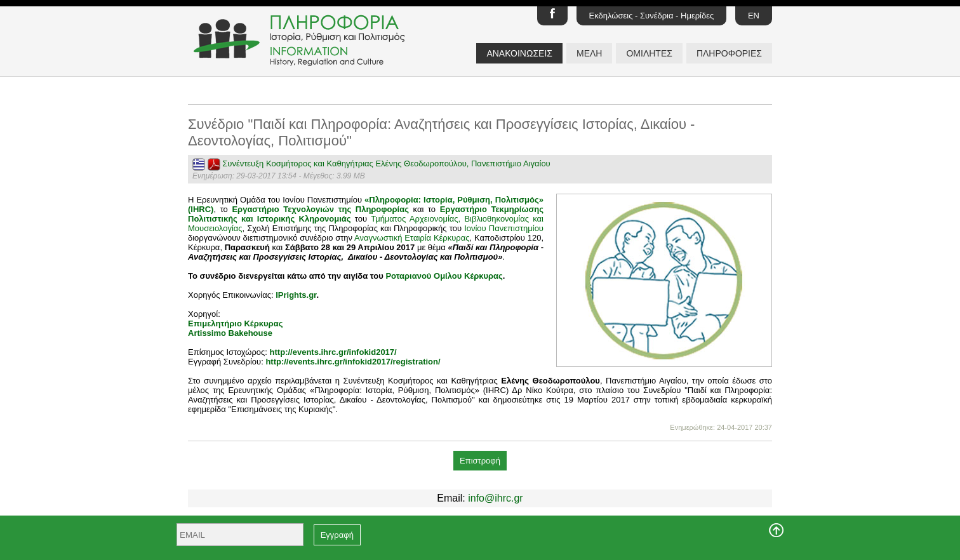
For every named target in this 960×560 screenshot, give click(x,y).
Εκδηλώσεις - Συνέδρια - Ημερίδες (652, 16)
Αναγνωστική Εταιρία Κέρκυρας (412, 238)
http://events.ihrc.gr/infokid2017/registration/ (353, 362)
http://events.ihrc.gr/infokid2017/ (333, 352)
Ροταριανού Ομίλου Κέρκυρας (444, 276)
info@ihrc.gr (496, 498)
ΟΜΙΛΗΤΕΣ (649, 53)
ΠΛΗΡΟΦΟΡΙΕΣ (729, 53)
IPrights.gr (296, 295)
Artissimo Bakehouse (230, 333)
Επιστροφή (480, 461)
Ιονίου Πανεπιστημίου (504, 228)
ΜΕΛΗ (589, 53)
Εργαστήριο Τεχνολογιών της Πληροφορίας (320, 209)
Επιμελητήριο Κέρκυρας (235, 323)
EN (754, 16)
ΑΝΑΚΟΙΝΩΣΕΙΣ (519, 53)
